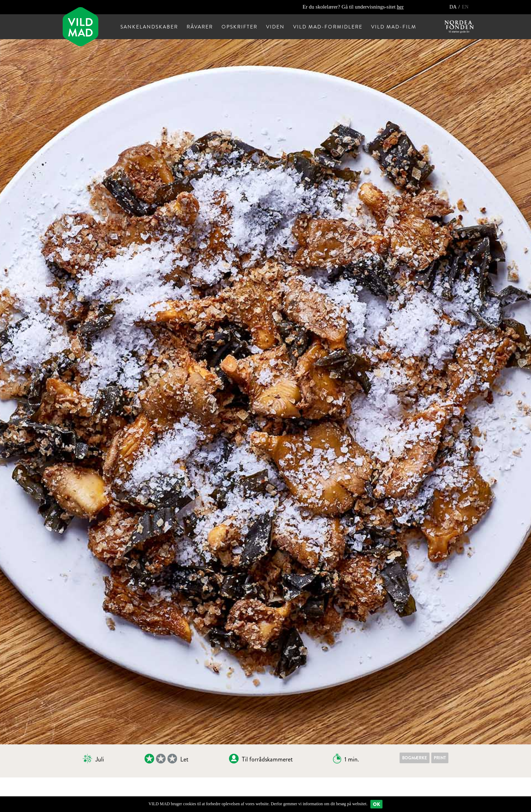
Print (440, 758)
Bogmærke (415, 758)
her (400, 7)
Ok (376, 804)
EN (465, 7)
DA (454, 7)
